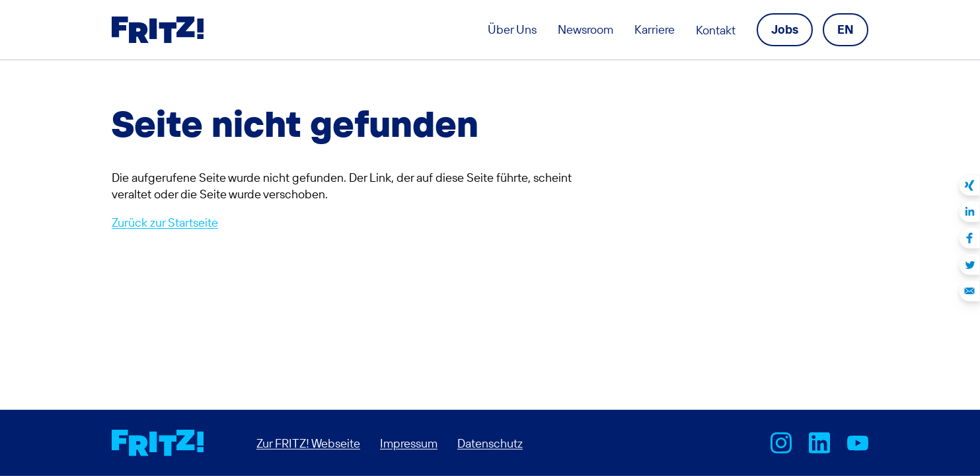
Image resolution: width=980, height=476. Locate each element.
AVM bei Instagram (781, 443)
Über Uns (512, 29)
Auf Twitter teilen (969, 264)
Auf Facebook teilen (969, 238)
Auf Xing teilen (969, 185)
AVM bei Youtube (858, 443)
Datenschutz (490, 443)
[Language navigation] (846, 29)
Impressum (409, 443)
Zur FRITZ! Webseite (308, 443)
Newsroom (585, 29)
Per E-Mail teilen (969, 291)
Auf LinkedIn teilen (969, 212)
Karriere (655, 29)
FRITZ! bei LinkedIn (819, 443)
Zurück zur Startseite (165, 222)
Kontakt (716, 30)
